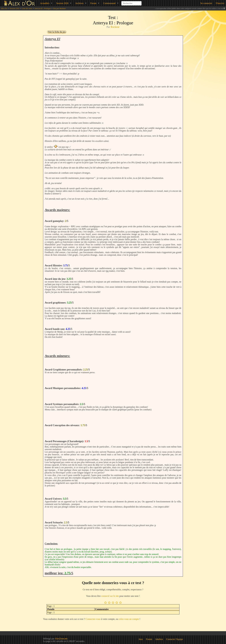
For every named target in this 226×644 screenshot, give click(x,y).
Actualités (45, 3)
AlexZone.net (61, 639)
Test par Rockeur (59, 8)
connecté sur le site (110, 596)
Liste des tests (27, 8)
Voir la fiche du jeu (57, 32)
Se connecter (206, 3)
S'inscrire (220, 3)
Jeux (141, 639)
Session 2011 (15, 8)
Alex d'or (4, 8)
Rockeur (115, 27)
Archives (79, 3)
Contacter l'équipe (175, 639)
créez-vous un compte (129, 619)
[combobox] (131, 2)
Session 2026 (62, 3)
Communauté (109, 3)
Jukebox (159, 639)
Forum (93, 3)
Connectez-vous (93, 619)
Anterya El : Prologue (43, 8)
